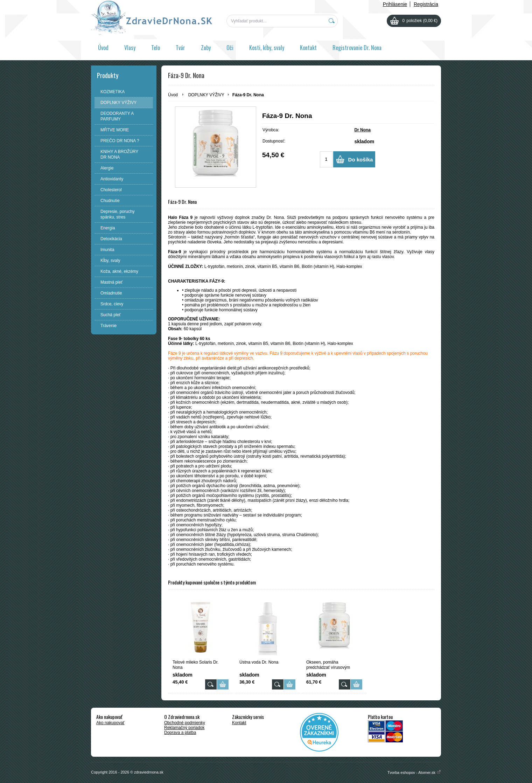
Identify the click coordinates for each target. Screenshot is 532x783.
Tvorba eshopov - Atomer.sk (414, 772)
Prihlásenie (395, 4)
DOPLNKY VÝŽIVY (206, 95)
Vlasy (130, 48)
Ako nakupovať (110, 723)
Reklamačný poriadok (184, 728)
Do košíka (361, 160)
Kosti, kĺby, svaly (267, 48)
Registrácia (426, 4)
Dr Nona (362, 130)
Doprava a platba (180, 733)
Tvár (180, 48)
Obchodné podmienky (185, 723)
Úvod (103, 48)
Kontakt (308, 48)
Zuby (206, 48)
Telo (156, 48)
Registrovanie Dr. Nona (357, 48)
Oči (230, 48)
